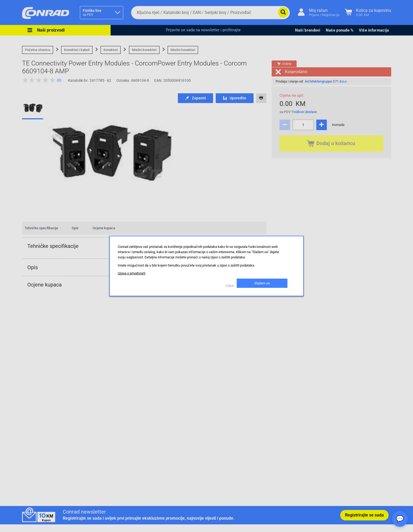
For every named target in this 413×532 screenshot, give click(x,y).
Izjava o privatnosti (131, 273)
